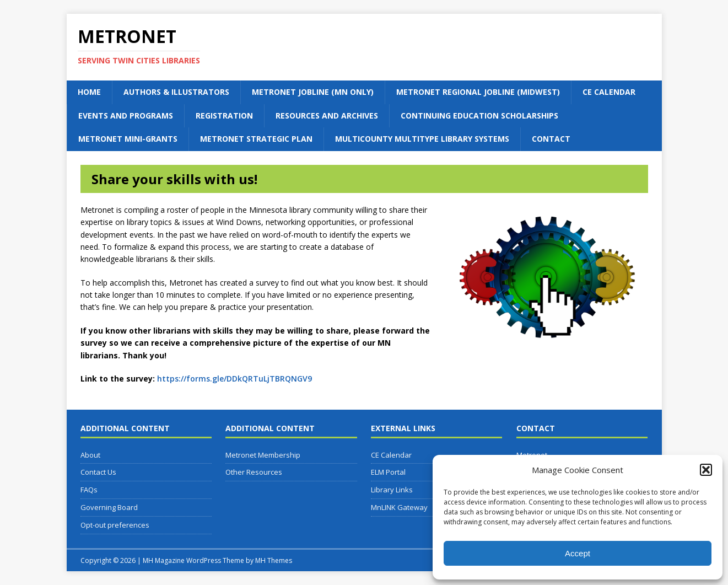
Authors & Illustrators (176, 92)
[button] (706, 470)
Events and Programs (126, 116)
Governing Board (109, 507)
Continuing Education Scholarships (479, 116)
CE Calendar (609, 92)
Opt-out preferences (115, 525)
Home (89, 92)
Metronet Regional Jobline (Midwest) (478, 92)
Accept (578, 553)
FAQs (89, 490)
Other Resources (254, 472)
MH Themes (274, 560)
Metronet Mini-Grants (128, 139)
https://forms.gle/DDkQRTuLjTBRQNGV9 (234, 379)
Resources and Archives (327, 116)
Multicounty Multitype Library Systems (422, 139)
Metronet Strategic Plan (256, 139)
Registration (224, 116)
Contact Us (98, 472)
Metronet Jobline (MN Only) (313, 92)
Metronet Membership (263, 455)
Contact (551, 139)
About (90, 455)
